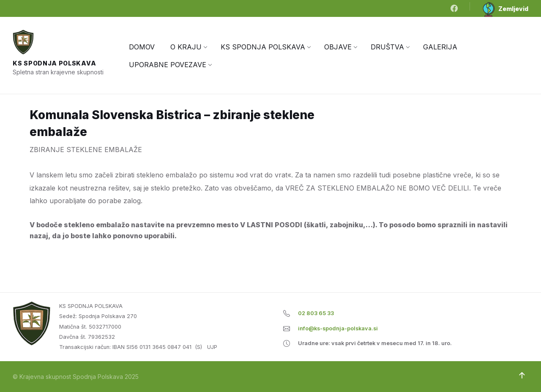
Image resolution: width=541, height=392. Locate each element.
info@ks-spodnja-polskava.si (338, 328)
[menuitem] (142, 47)
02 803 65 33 (316, 313)
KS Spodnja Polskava (54, 63)
